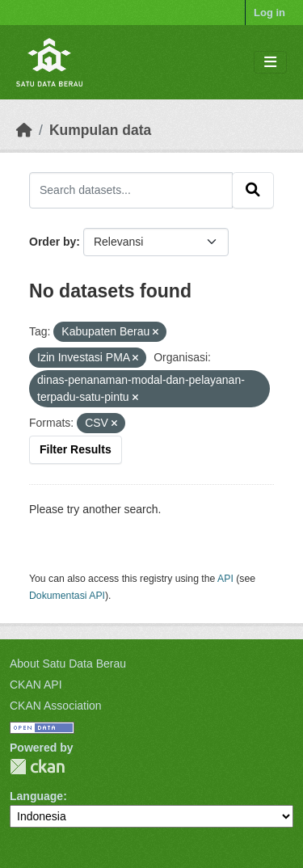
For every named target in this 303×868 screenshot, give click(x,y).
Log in (269, 13)
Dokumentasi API (67, 596)
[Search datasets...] (131, 190)
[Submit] (253, 190)
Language (36, 796)
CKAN (37, 767)
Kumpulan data (100, 130)
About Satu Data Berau (68, 664)
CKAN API (36, 685)
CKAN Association (56, 706)
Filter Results (76, 449)
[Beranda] (24, 130)
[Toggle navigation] (270, 63)
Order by (53, 242)
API (225, 579)
